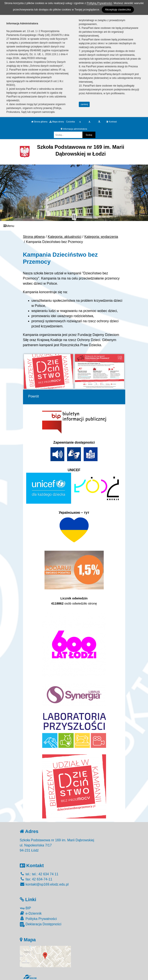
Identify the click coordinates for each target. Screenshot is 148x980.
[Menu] (74, 226)
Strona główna (39, 122)
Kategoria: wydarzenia (101, 237)
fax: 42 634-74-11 (36, 879)
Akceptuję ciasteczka (118, 10)
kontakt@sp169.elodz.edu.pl (44, 884)
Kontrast (111, 122)
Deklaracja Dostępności (41, 925)
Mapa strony (57, 122)
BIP (25, 908)
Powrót (34, 396)
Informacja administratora (74, 129)
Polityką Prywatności (99, 3)
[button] (5, 193)
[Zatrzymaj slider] (74, 217)
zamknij (84, 104)
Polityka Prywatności (38, 919)
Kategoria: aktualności (64, 237)
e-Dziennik (31, 913)
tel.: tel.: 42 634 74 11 (39, 874)
